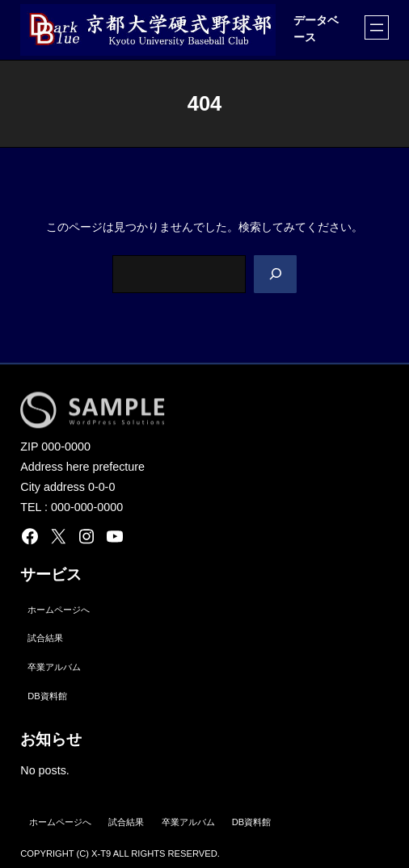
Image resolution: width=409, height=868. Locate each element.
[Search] (275, 274)
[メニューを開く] (377, 27)
